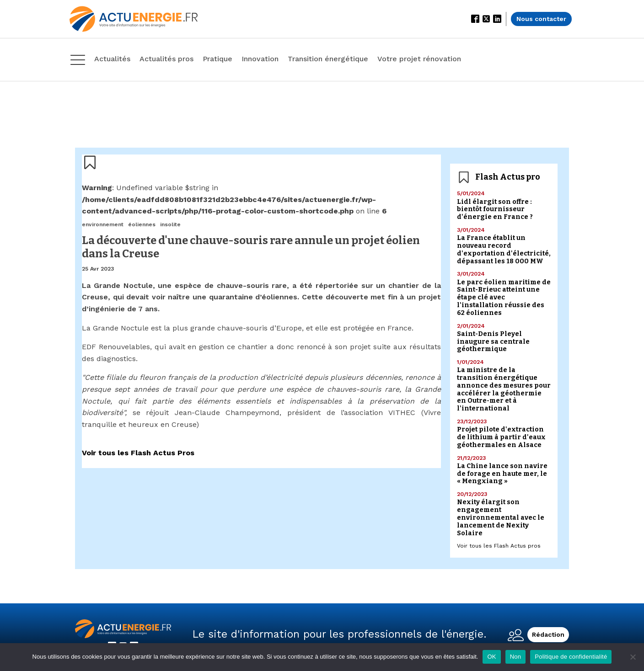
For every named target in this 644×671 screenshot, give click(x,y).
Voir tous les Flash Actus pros (499, 546)
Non (516, 657)
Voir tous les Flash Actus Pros (138, 453)
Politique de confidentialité (571, 657)
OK (491, 657)
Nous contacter (541, 19)
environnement (103, 224)
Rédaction (548, 634)
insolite (170, 224)
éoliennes (142, 224)
